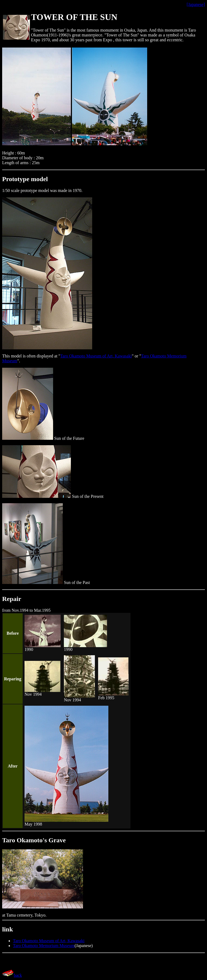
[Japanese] (196, 4)
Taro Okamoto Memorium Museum (44, 946)
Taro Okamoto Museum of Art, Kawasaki (96, 356)
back (18, 975)
